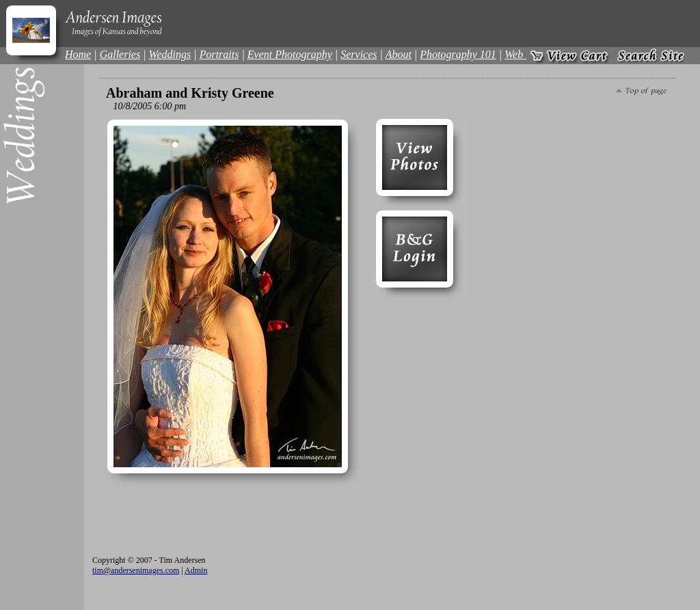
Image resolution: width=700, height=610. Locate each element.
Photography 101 (458, 54)
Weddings (170, 54)
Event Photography (290, 54)
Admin (196, 570)
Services (359, 54)
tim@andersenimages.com (136, 570)
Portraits (219, 54)
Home (78, 54)
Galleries (120, 54)
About (399, 54)
